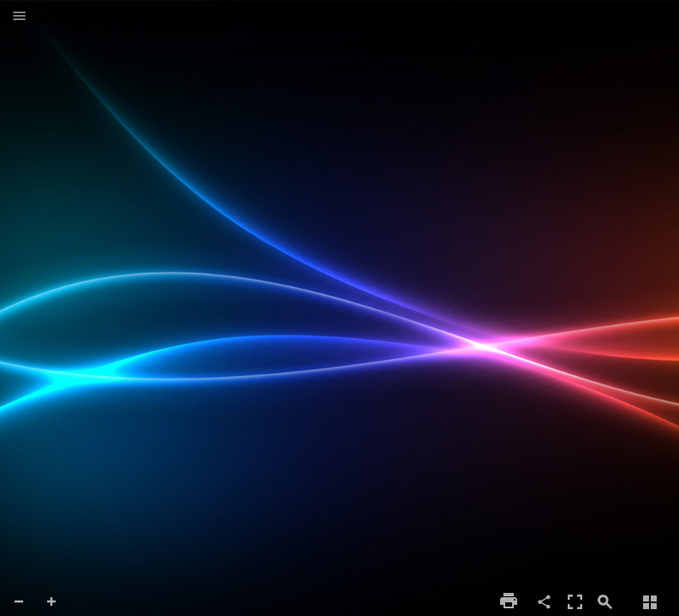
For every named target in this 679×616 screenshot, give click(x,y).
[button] (19, 17)
